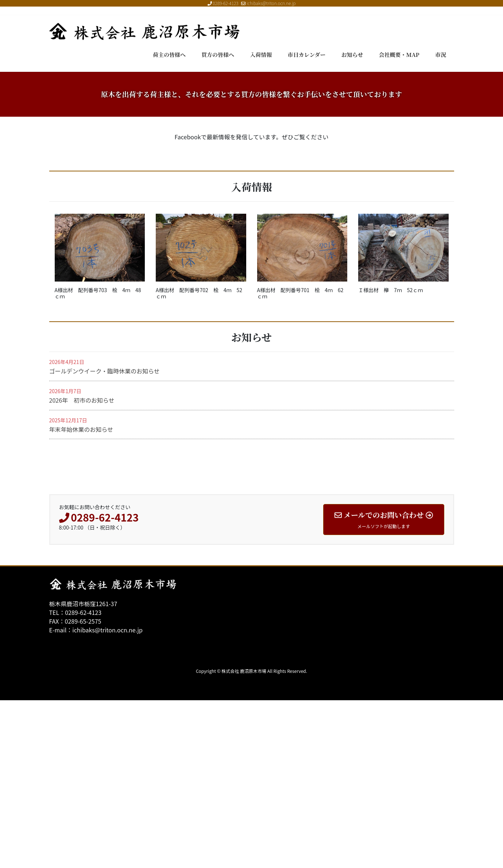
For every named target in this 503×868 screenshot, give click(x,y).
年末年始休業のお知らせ (81, 597)
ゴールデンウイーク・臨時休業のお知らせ (105, 539)
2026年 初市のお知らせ (82, 568)
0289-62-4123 (225, 3)
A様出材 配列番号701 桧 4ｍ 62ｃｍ (300, 461)
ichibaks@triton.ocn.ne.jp (268, 3)
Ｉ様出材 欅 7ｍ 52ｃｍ (390, 457)
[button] (38, 156)
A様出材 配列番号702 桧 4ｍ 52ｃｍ (199, 461)
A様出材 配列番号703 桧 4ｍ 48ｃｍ (98, 461)
